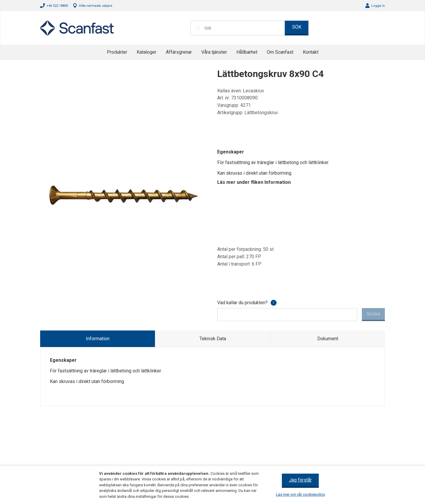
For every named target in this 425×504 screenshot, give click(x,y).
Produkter (117, 52)
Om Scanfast (280, 52)
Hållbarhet (247, 52)
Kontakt (311, 52)
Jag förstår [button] (300, 480)
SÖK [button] (297, 27)
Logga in (378, 6)
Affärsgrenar (179, 52)
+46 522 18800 (57, 6)
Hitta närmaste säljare (96, 6)
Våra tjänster (214, 52)
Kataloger (147, 52)
